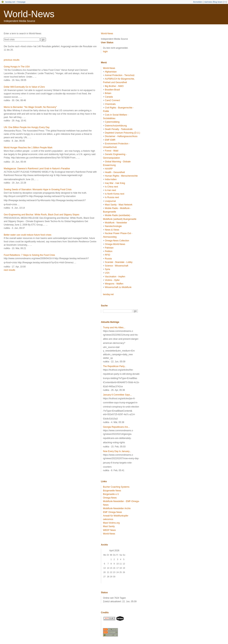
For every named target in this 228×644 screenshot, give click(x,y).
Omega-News (110, 498)
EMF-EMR (110, 140)
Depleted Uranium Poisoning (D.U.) (122, 133)
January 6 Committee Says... (117, 395)
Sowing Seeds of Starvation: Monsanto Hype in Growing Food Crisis (38, 190)
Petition (109, 251)
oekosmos (108, 519)
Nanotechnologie (113, 226)
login (105, 51)
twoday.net (10, 2)
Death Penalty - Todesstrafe (119, 129)
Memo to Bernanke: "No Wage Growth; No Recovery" (30, 107)
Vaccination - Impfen (115, 277)
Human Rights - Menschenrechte (121, 176)
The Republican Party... (115, 366)
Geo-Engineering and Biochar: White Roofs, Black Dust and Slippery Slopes (41, 215)
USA (107, 273)
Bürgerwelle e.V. (111, 494)
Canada (109, 97)
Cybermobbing (112, 122)
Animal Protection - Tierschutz (120, 75)
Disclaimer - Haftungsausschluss (121, 136)
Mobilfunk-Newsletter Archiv (117, 508)
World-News (29, 14)
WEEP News (109, 530)
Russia (108, 259)
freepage (21, 2)
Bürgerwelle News (112, 491)
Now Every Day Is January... (117, 451)
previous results (12, 60)
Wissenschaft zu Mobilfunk (118, 287)
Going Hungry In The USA (17, 67)
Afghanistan (111, 72)
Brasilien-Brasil (112, 90)
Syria (107, 269)
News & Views (112, 230)
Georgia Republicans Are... (116, 427)
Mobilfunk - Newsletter (116, 223)
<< (225, 2)
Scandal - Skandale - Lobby (119, 262)
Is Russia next (112, 197)
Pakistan (109, 248)
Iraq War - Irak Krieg (115, 183)
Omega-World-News (115, 244)
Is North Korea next (114, 194)
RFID (107, 255)
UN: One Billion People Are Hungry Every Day (27, 127)
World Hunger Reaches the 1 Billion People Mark (28, 148)
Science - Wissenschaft (117, 266)
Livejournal (110, 201)
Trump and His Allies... (114, 328)
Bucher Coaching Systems (116, 487)
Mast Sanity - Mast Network (119, 205)
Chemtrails (110, 104)
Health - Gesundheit (115, 172)
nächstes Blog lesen (213, 2)
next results (9, 270)
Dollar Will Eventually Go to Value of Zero (24, 87)
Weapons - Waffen (114, 284)
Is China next (111, 187)
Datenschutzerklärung (116, 126)
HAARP (109, 169)
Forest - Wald (112, 151)
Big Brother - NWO (114, 86)
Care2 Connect (112, 100)
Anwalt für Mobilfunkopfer (116, 516)
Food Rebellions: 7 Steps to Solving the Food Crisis (29, 255)
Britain (108, 93)
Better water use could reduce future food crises (28, 235)
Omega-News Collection (117, 241)
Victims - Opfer (112, 280)
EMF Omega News (112, 512)
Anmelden (198, 2)
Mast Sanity (109, 526)
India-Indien (111, 179)
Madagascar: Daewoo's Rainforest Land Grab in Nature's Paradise (37, 169)
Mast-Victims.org (111, 523)
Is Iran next (110, 190)
